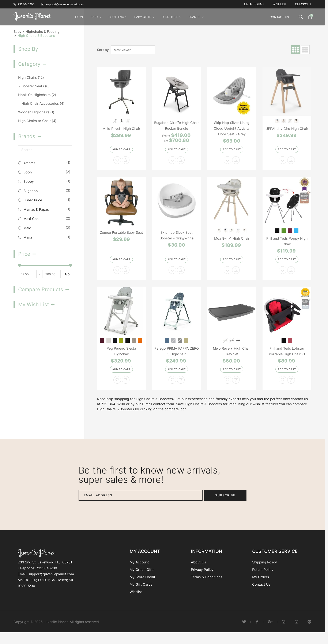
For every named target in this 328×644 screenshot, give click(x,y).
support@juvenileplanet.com (51, 583)
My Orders (261, 586)
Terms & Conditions (207, 586)
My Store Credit (142, 586)
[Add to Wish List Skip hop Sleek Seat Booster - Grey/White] (172, 276)
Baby (94, 17)
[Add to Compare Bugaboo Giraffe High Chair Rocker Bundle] (181, 163)
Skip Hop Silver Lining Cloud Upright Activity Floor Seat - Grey (232, 128)
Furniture (170, 17)
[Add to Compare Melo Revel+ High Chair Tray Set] (236, 389)
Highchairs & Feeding (43, 32)
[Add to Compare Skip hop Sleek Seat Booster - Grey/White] (181, 276)
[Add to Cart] (121, 152)
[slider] (20, 265)
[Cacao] (115, 346)
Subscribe (225, 505)
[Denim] (167, 346)
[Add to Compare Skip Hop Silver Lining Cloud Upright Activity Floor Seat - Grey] (236, 163)
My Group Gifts (142, 579)
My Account (139, 571)
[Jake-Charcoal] (296, 120)
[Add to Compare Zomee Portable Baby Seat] (126, 276)
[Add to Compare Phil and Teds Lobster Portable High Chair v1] (291, 389)
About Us (198, 571)
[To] (50, 274)
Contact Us (279, 17)
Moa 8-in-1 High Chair (232, 242)
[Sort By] (133, 50)
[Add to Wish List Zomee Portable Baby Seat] (117, 276)
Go (67, 274)
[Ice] (109, 346)
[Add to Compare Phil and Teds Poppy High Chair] (291, 276)
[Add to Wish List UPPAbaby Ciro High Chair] (283, 163)
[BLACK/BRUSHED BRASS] (121, 120)
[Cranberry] (290, 233)
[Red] (290, 346)
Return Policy (263, 579)
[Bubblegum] (296, 233)
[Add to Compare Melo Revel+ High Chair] (126, 163)
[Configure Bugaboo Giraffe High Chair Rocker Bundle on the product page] (176, 152)
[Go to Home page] (34, 16)
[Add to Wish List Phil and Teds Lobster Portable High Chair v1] (283, 389)
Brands (194, 17)
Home (80, 17)
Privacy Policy (202, 579)
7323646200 (47, 577)
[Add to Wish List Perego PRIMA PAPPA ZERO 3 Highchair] (172, 389)
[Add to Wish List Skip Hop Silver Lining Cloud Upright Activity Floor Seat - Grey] (227, 163)
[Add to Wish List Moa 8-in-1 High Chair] (227, 276)
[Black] (277, 233)
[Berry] (102, 346)
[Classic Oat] (219, 233)
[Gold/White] (186, 346)
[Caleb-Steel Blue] (277, 120)
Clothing (116, 17)
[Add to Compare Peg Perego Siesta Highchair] (126, 389)
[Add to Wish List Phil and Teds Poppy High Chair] (283, 276)
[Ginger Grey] (134, 346)
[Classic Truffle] (244, 233)
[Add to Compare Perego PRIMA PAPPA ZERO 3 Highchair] (181, 389)
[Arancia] (140, 346)
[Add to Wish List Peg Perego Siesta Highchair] (117, 389)
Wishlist (280, 4)
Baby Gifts (143, 17)
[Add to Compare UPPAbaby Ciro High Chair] (291, 163)
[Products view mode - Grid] (295, 50)
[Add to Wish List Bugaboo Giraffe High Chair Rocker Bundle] (172, 163)
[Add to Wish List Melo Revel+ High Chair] (117, 163)
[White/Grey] (238, 346)
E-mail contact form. (158, 413)
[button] (43, 64)
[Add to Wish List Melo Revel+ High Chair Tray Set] (227, 389)
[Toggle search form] (297, 17)
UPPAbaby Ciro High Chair (287, 129)
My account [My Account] (254, 4)
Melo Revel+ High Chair (121, 129)
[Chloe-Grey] (284, 120)
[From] (27, 274)
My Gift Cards (141, 594)
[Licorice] (128, 346)
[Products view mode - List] (305, 50)
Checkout (303, 4)
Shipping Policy (265, 571)
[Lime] (284, 233)
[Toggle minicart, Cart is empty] (308, 17)
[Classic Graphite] (225, 233)
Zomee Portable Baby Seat (121, 236)
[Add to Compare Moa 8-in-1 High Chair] (236, 276)
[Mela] (121, 346)
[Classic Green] (232, 233)
